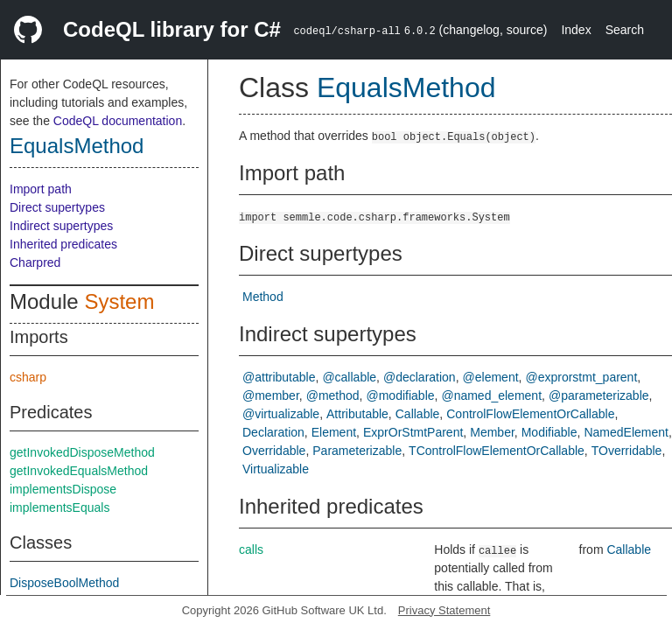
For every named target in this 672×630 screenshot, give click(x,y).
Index (576, 30)
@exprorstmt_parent (581, 377)
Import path (41, 189)
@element (491, 377)
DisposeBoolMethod (64, 583)
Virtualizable (276, 469)
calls (251, 549)
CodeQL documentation (118, 121)
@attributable (279, 377)
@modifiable (401, 395)
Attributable (357, 414)
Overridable (274, 451)
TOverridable (627, 451)
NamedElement (626, 432)
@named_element (491, 395)
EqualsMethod (77, 146)
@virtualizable (281, 414)
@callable (349, 377)
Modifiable (549, 432)
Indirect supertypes (61, 226)
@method (333, 395)
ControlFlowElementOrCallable (530, 414)
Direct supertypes (57, 207)
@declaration (420, 377)
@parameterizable (599, 395)
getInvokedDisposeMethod (82, 452)
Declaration (273, 432)
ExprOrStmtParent (413, 432)
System (119, 301)
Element (334, 432)
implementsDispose (63, 489)
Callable (418, 414)
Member (492, 432)
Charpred (35, 262)
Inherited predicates (63, 244)
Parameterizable (357, 451)
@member (271, 395)
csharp (28, 377)
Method (263, 297)
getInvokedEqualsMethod (79, 471)
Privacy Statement (444, 610)
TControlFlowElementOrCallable (497, 451)
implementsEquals (59, 507)
